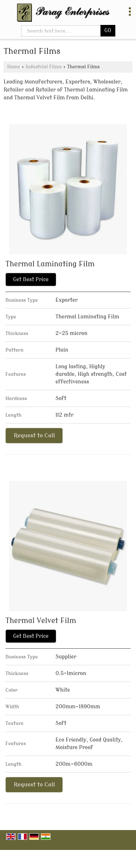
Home (14, 67)
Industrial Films (44, 67)
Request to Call (34, 435)
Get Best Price (31, 280)
